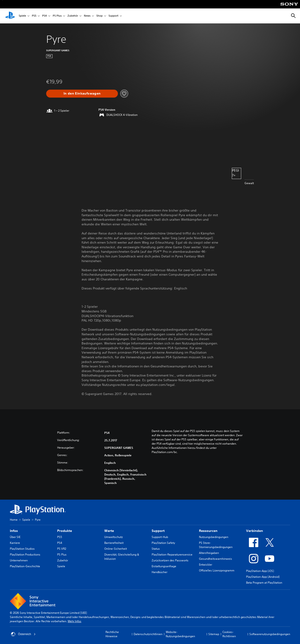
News (87, 16)
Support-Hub (160, 537)
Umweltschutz (114, 537)
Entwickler (206, 565)
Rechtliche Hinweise (112, 634)
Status (156, 549)
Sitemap (214, 634)
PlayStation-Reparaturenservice (172, 554)
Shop (99, 16)
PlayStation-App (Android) (263, 577)
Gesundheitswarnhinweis (216, 559)
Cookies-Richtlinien (229, 634)
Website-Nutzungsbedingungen (180, 634)
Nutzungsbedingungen (214, 537)
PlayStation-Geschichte (25, 566)
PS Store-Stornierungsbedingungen (216, 545)
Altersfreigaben (209, 553)
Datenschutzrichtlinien (148, 634)
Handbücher (159, 572)
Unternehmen (19, 560)
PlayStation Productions (25, 554)
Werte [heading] (109, 531)
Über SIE (15, 537)
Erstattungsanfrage (164, 566)
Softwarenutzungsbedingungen (270, 634)
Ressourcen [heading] (208, 531)
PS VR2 (62, 549)
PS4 (45, 16)
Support (113, 16)
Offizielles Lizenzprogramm (217, 570)
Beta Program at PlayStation (264, 583)
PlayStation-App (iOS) (260, 571)
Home (14, 520)
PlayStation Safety (163, 543)
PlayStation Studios (22, 549)
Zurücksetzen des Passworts (170, 560)
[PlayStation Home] (10, 16)
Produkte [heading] (65, 531)
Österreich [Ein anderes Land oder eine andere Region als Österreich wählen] (23, 634)
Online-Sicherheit (116, 549)
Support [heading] (158, 531)
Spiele (22, 16)
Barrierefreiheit (114, 543)
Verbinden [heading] (255, 531)
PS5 (34, 16)
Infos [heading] (14, 531)
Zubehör (73, 16)
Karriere (15, 543)
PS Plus (57, 16)
